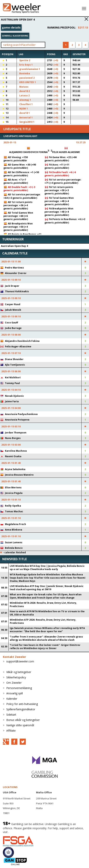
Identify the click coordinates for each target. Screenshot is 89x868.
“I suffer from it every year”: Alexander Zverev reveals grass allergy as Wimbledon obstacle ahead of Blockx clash (46, 638)
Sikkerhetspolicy (16, 677)
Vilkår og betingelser (19, 672)
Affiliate (11, 731)
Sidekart (11, 715)
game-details (11, 27)
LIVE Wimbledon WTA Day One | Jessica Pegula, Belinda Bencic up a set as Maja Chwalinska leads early (47, 568)
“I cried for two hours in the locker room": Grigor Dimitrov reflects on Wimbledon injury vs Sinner (45, 647)
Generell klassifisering (15, 36)
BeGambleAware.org (23, 832)
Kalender (12, 699)
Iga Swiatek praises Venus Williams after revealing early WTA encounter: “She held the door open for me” (47, 630)
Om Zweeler (14, 683)
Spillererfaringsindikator (21, 709)
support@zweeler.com (20, 661)
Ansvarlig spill (15, 693)
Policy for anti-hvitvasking (22, 704)
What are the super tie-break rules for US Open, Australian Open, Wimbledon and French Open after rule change (46, 596)
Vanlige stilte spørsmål (20, 725)
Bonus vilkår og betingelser (23, 720)
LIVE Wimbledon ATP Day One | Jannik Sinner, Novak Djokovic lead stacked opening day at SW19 (47, 588)
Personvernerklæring (19, 688)
